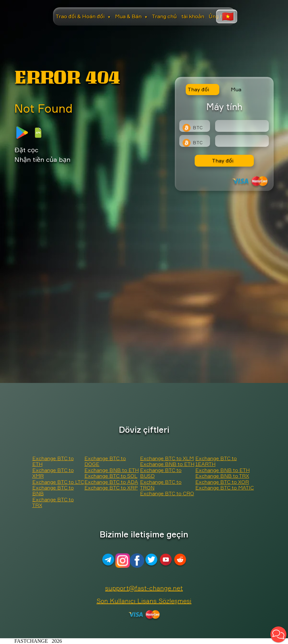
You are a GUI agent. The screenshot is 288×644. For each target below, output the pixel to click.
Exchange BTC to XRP (111, 488)
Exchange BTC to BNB (53, 490)
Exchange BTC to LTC (58, 482)
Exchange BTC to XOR (222, 482)
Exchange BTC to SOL (111, 476)
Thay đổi (223, 161)
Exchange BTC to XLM (167, 458)
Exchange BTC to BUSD (161, 473)
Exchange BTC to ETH (53, 461)
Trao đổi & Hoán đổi (83, 16)
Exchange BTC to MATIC (225, 488)
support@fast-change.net (144, 588)
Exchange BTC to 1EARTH (216, 461)
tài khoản (193, 16)
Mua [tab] (236, 89)
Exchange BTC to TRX (53, 502)
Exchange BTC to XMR (53, 473)
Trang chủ (164, 16)
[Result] (242, 141)
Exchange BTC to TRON (161, 485)
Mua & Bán (131, 16)
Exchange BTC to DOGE (105, 461)
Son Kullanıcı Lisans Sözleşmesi (144, 601)
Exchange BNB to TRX (222, 476)
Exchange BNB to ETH (112, 470)
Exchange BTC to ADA (111, 482)
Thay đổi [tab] (198, 89)
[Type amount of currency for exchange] (242, 126)
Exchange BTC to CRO (167, 493)
